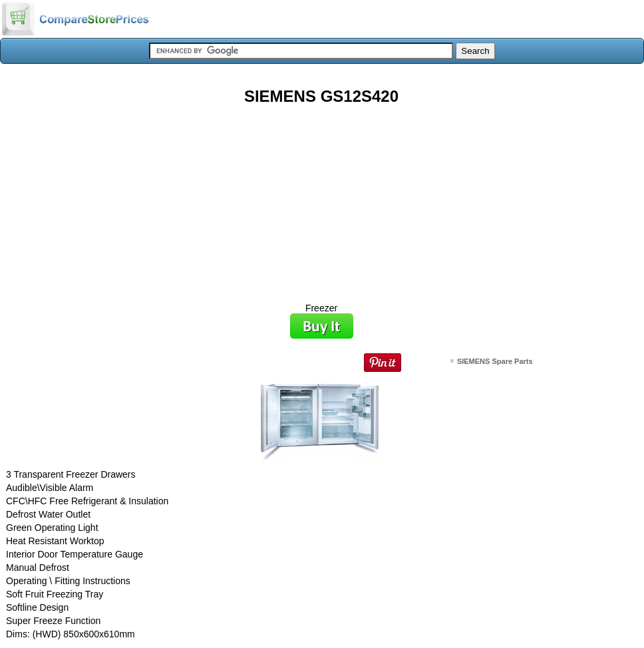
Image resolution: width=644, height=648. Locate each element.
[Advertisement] (321, 199)
